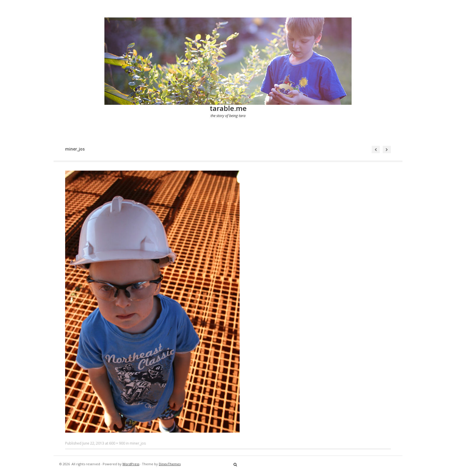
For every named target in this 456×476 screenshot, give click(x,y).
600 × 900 (117, 443)
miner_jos (138, 443)
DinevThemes (170, 464)
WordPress (131, 464)
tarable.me (228, 108)
